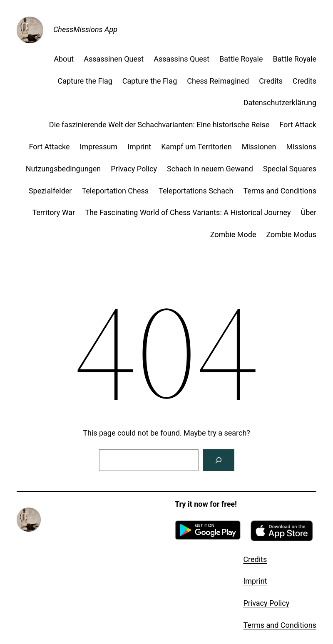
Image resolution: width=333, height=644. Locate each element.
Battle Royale (241, 59)
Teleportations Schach (196, 191)
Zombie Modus (292, 234)
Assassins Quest (181, 59)
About (64, 59)
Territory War (53, 212)
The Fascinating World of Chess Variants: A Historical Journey (188, 212)
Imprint (139, 147)
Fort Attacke (50, 147)
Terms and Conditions (280, 191)
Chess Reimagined (218, 81)
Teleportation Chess (115, 191)
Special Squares (290, 169)
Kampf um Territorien (196, 147)
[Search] (219, 460)
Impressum (99, 147)
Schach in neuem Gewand (210, 169)
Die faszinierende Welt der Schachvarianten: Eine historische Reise (159, 125)
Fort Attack (298, 125)
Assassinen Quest (114, 59)
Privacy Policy (134, 169)
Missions (301, 147)
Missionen (259, 147)
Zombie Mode (233, 234)
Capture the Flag (85, 81)
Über (309, 212)
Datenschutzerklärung (280, 103)
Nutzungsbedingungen (63, 169)
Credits (271, 81)
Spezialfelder (50, 191)
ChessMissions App (85, 29)
